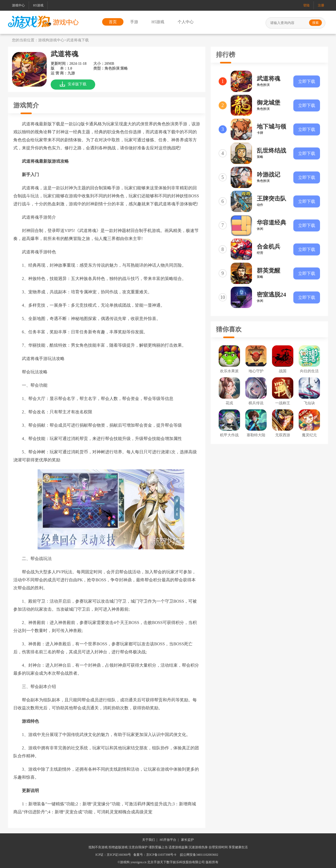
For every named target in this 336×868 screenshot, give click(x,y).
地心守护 (256, 371)
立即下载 (307, 81)
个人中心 (186, 22)
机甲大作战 (229, 435)
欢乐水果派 (229, 371)
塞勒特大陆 (256, 435)
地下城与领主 (271, 127)
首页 (113, 22)
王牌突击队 (271, 199)
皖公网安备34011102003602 (199, 855)
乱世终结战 (271, 151)
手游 (134, 22)
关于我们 (149, 840)
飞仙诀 (309, 403)
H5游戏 (38, 5)
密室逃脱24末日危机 (271, 295)
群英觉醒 (269, 271)
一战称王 (283, 403)
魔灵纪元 (309, 435)
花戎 (229, 403)
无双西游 (283, 435)
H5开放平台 (168, 840)
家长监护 (187, 840)
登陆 (306, 5)
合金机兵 (269, 247)
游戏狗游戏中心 (51, 40)
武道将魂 (269, 79)
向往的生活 (309, 371)
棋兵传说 (256, 403)
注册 (321, 5)
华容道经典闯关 (271, 223)
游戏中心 (18, 5)
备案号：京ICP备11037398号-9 (155, 855)
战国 (283, 371)
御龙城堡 (269, 103)
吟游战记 (269, 175)
